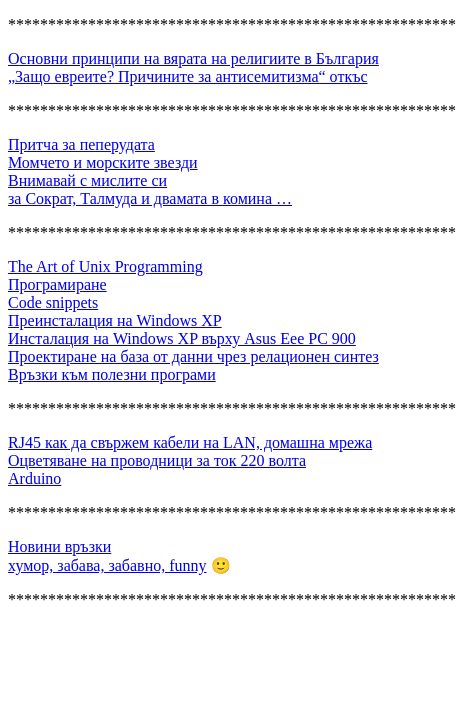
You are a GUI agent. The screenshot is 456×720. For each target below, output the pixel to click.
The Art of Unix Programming (105, 266)
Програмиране (57, 284)
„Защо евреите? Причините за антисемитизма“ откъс (188, 76)
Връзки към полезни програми (112, 374)
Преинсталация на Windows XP (115, 320)
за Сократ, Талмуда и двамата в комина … (150, 198)
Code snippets (53, 302)
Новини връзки (59, 546)
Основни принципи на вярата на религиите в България (193, 58)
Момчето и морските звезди (103, 162)
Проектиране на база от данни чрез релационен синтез (193, 356)
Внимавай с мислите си (87, 180)
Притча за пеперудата (81, 144)
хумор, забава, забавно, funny (107, 565)
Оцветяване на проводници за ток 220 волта (157, 460)
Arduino (34, 478)
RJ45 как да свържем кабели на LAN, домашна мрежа (190, 442)
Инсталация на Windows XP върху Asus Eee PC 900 (182, 338)
